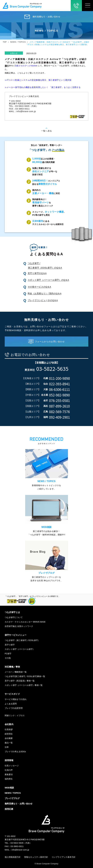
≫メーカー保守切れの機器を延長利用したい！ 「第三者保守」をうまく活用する (43, 87)
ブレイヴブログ (12, 798)
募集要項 (9, 774)
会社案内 (9, 724)
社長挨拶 (9, 729)
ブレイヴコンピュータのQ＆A (43, 300)
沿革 (7, 747)
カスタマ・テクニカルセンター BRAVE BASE (25, 622)
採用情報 (9, 760)
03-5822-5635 (52, 369)
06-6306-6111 (59, 389)
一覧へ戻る (46, 131)
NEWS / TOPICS (18, 42)
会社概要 (9, 738)
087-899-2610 (59, 406)
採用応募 (9, 809)
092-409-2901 (59, 417)
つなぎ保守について (14, 617)
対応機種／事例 (12, 667)
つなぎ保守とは (12, 612)
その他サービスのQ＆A (39, 287)
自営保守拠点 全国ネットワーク (19, 626)
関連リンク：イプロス (15, 716)
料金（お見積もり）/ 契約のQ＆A (45, 293)
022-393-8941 (59, 384)
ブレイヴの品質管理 (14, 708)
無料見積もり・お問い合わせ (46, 17)
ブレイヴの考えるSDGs (15, 752)
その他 (8, 658)
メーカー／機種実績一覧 (16, 672)
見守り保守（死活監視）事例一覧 (20, 681)
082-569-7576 (59, 412)
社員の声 (9, 770)
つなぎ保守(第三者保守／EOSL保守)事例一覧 (25, 676)
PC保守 (8, 654)
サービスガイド (12, 694)
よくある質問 (11, 704)
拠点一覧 (9, 743)
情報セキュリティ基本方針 (36, 857)
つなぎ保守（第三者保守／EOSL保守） (22, 640)
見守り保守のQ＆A (37, 273)
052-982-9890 (59, 395)
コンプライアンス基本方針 (64, 857)
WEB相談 (9, 788)
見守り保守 (10, 645)
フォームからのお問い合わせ (50, 342)
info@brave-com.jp (26, 111)
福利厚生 (9, 779)
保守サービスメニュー (16, 635)
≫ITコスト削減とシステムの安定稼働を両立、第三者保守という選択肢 (38, 80)
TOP (5, 42)
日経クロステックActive (26, 66)
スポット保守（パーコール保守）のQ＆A (48, 280)
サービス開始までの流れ (16, 699)
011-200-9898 (59, 378)
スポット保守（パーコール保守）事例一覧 (24, 685)
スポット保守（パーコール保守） (20, 649)
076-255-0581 (59, 401)
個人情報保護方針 (13, 857)
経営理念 (9, 734)
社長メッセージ (12, 766)
